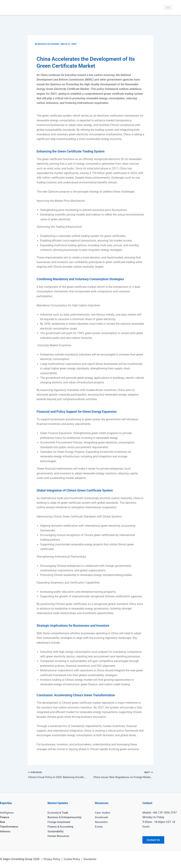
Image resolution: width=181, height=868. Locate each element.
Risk (3, 822)
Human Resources (59, 836)
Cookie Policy (73, 859)
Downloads (102, 817)
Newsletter (101, 822)
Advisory (5, 831)
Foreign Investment (59, 822)
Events (99, 827)
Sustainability (56, 831)
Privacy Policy (52, 859)
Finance (5, 817)
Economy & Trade (59, 813)
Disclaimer (92, 859)
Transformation (10, 827)
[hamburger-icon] (168, 8)
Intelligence (7, 813)
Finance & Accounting (61, 827)
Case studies (103, 813)
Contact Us (155, 840)
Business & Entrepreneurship (65, 817)
